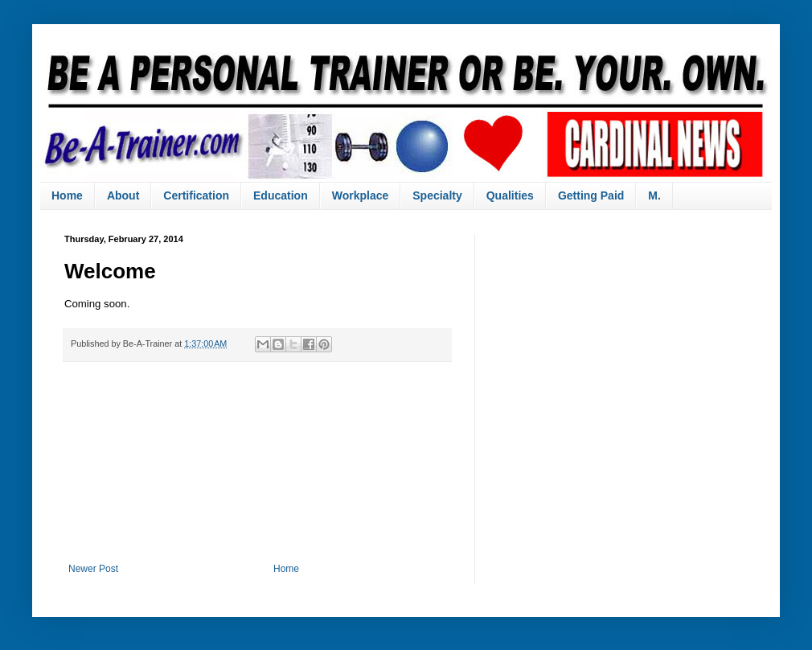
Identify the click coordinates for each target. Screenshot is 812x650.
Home (67, 195)
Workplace (361, 195)
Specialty (437, 195)
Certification (196, 195)
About (123, 195)
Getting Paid (591, 195)
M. (654, 195)
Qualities (510, 195)
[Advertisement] (257, 463)
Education (281, 195)
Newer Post (93, 569)
